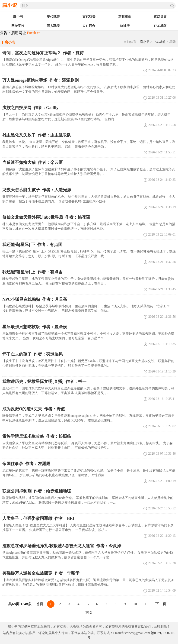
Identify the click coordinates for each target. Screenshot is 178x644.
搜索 (172, 6)
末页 (89, 613)
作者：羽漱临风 (33, 354)
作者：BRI (38, 518)
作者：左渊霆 (26, 464)
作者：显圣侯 (35, 327)
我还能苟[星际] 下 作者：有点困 (32, 245)
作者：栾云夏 (33, 162)
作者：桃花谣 (46, 217)
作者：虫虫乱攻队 (37, 135)
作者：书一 (44, 382)
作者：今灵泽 (62, 546)
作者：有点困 (32, 272)
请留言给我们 (141, 626)
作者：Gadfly (30, 108)
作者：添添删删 (40, 80)
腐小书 (145, 42)
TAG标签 (159, 42)
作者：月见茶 (35, 299)
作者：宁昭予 (41, 573)
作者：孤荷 (43, 53)
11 (146, 604)
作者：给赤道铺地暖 (37, 491)
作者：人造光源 (37, 190)
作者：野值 (34, 409)
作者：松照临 (37, 436)
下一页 (161, 604)
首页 (40, 604)
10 (135, 604)
